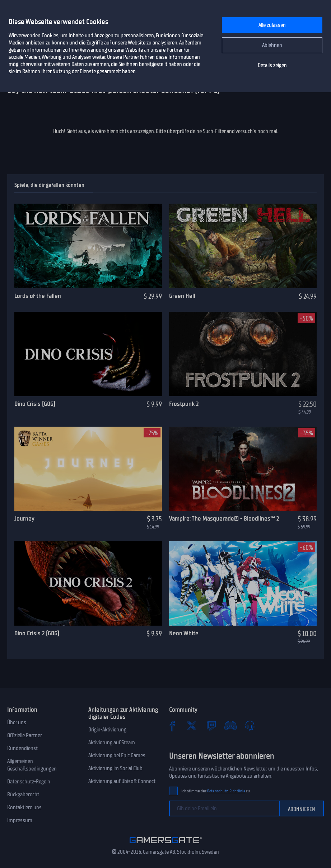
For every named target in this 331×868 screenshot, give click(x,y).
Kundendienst (22, 748)
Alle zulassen (272, 25)
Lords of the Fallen (38, 296)
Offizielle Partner (25, 735)
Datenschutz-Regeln (29, 782)
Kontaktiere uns (24, 807)
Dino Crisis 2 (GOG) (37, 633)
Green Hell (182, 296)
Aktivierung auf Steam (112, 743)
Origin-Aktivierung (107, 730)
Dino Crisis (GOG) (35, 404)
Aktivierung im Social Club (115, 768)
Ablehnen (272, 45)
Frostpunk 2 (184, 404)
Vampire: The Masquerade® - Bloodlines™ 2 (224, 518)
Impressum (20, 820)
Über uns (17, 722)
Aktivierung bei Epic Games (117, 755)
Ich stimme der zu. (216, 791)
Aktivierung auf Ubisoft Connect (122, 781)
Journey (24, 518)
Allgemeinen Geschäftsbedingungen (32, 765)
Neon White (184, 633)
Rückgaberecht (23, 795)
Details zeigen (272, 65)
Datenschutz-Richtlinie (226, 791)
